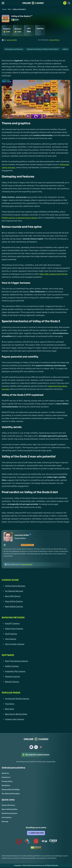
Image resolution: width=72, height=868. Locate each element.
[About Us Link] (5, 773)
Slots (9, 9)
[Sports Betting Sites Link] (10, 809)
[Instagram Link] (41, 747)
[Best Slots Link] (36, 709)
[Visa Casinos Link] (36, 639)
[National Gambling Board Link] (45, 842)
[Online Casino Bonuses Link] (36, 586)
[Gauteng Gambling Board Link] (36, 842)
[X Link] (36, 747)
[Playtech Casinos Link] (36, 677)
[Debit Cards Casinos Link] (36, 629)
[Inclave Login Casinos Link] (36, 719)
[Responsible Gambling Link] (11, 790)
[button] (3, 3)
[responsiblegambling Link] (27, 842)
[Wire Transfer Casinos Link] (36, 644)
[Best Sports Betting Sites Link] (36, 714)
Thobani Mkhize (54, 40)
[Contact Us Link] (6, 777)
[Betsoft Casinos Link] (36, 682)
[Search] (69, 3)
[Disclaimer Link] (6, 785)
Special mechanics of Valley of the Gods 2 (43, 49)
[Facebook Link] (31, 747)
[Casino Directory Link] (8, 805)
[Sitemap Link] (5, 822)
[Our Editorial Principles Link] (11, 794)
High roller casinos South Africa (53, 274)
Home (4, 9)
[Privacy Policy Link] (7, 781)
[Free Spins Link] (36, 704)
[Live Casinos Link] (7, 817)
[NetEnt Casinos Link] (36, 666)
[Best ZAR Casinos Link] (36, 596)
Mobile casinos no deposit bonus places (19, 218)
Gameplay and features (14, 49)
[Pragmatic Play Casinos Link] (36, 671)
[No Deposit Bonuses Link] (36, 591)
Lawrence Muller (12, 40)
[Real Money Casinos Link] (9, 813)
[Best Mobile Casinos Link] (36, 607)
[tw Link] (5, 545)
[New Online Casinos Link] (36, 601)
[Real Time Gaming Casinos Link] (36, 661)
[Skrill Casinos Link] (36, 634)
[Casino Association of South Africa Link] (53, 842)
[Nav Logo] (33, 3)
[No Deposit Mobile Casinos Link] (36, 699)
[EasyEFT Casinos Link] (36, 624)
